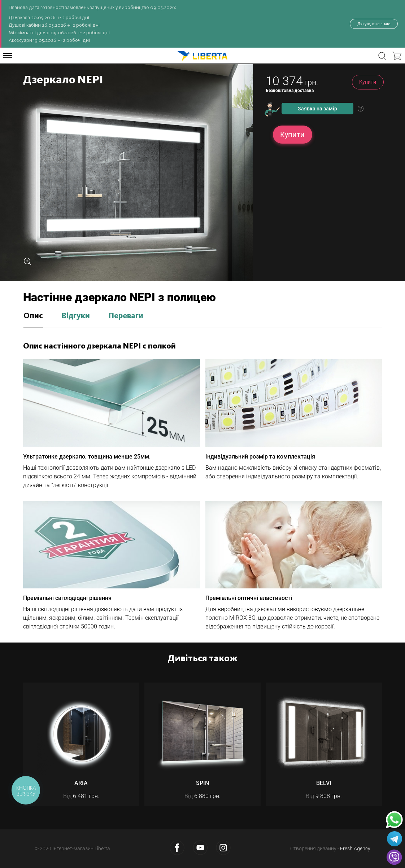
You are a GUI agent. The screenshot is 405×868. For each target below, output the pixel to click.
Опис (33, 316)
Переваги (126, 316)
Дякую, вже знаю (374, 24)
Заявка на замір (317, 109)
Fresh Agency (355, 849)
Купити (368, 82)
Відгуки (76, 316)
